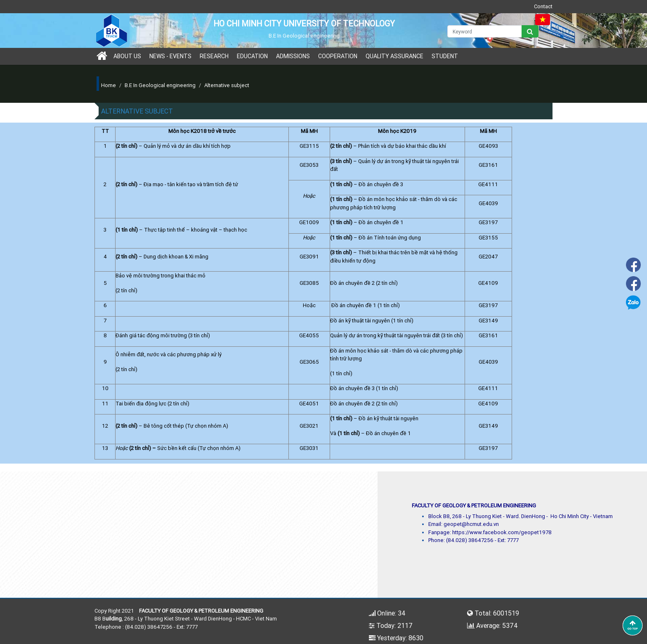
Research (214, 56)
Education (252, 56)
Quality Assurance (394, 56)
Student (445, 56)
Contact (543, 6)
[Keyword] (485, 31)
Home (109, 85)
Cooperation (338, 56)
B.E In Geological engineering (160, 85)
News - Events (170, 56)
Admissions (293, 56)
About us (127, 56)
